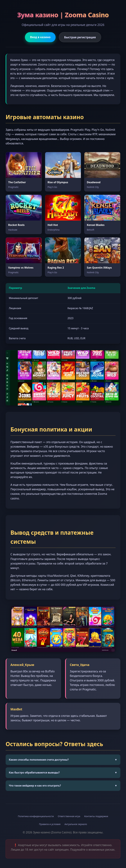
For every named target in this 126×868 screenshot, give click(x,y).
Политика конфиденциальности (36, 816)
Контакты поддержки (96, 816)
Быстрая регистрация (80, 37)
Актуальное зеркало (76, 824)
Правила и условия (50, 824)
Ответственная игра (69, 816)
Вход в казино (40, 37)
